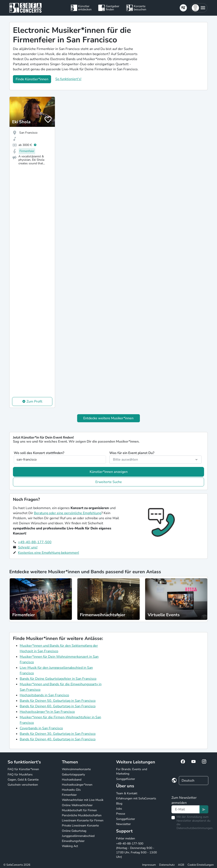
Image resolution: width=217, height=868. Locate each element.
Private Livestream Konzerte (80, 826)
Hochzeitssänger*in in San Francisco (47, 712)
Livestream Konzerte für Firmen (83, 820)
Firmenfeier (69, 795)
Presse (121, 814)
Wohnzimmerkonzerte (76, 769)
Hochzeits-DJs (71, 790)
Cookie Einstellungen (201, 865)
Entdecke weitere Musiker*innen (108, 418)
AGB (181, 865)
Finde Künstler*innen (32, 79)
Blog (119, 804)
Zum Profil (34, 401)
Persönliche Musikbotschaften (82, 815)
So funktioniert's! (68, 79)
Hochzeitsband (72, 780)
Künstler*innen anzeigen (109, 472)
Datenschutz (167, 865)
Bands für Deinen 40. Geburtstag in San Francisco (58, 739)
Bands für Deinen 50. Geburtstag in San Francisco (58, 701)
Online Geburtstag (74, 831)
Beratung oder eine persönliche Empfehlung (68, 513)
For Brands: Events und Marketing (132, 771)
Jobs (119, 809)
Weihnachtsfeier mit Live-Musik (83, 800)
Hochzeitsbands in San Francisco (44, 695)
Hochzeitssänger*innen (77, 785)
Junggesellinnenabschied (78, 836)
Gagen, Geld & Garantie (23, 780)
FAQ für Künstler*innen (23, 769)
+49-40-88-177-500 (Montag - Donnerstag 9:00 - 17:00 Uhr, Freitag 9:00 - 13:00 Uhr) (136, 850)
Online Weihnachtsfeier (77, 805)
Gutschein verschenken (23, 785)
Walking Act (70, 846)
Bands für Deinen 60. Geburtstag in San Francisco (58, 706)
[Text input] (186, 809)
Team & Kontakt (127, 793)
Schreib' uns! (28, 547)
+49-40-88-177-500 (35, 542)
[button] (199, 8)
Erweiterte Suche (109, 482)
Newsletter (123, 824)
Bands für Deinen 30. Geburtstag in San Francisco (58, 734)
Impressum (149, 865)
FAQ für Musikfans (20, 775)
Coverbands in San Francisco (41, 728)
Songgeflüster (126, 779)
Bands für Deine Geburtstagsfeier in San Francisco (58, 679)
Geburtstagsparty (73, 775)
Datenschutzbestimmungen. (195, 828)
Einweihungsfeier (73, 841)
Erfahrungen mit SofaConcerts (136, 798)
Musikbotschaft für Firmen (79, 810)
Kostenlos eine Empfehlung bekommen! (49, 553)
